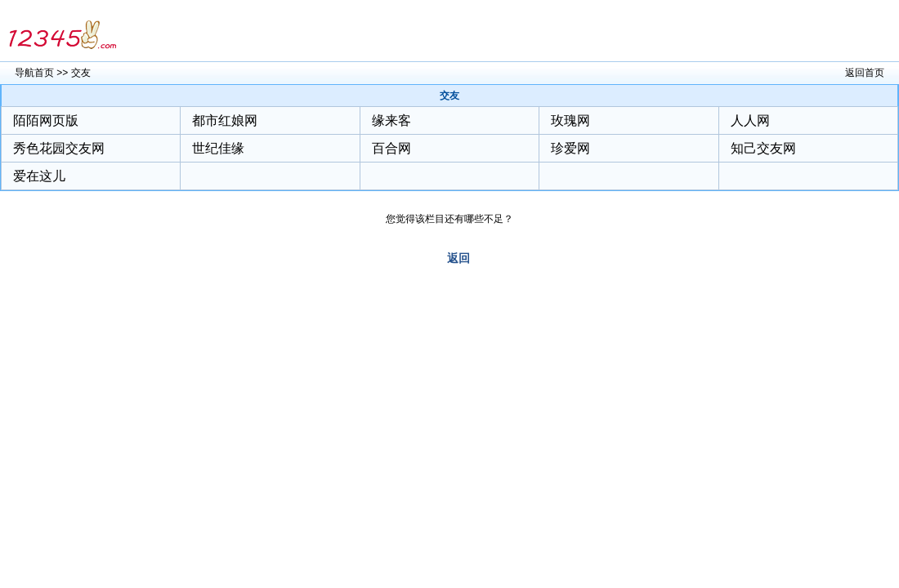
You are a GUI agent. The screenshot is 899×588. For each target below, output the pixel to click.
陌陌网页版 (46, 120)
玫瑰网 (570, 120)
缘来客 (391, 120)
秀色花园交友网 (59, 148)
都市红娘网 (225, 120)
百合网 (391, 148)
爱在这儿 (39, 176)
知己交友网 (763, 148)
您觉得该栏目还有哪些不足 (445, 219)
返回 (458, 258)
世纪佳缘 (218, 148)
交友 (81, 73)
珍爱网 (570, 148)
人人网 (750, 120)
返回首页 (865, 73)
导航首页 (34, 73)
